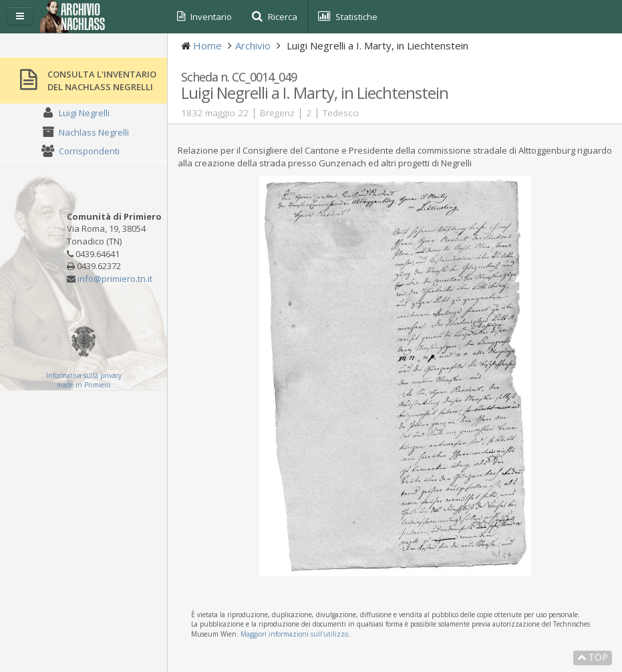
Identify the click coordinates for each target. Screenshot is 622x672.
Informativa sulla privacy (84, 375)
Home (207, 45)
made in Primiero (84, 385)
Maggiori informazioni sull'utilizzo (294, 634)
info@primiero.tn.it (115, 279)
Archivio (253, 45)
